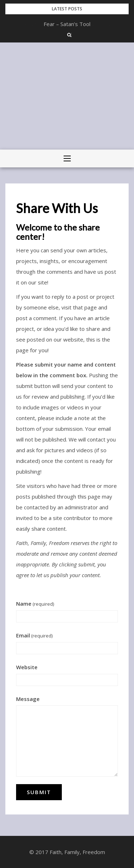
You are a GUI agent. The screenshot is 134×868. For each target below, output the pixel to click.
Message (28, 699)
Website (27, 667)
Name (35, 604)
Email (34, 635)
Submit (39, 792)
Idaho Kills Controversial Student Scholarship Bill (67, 24)
